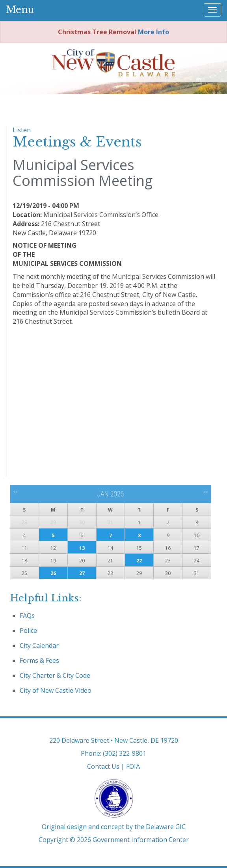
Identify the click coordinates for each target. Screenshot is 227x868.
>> (206, 492)
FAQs (27, 616)
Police (28, 631)
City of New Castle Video (56, 690)
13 (82, 548)
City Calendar (39, 645)
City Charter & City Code (55, 675)
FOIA (133, 766)
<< (16, 492)
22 (139, 561)
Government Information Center (141, 840)
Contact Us (103, 766)
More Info (154, 32)
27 (82, 573)
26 (53, 573)
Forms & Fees (39, 660)
